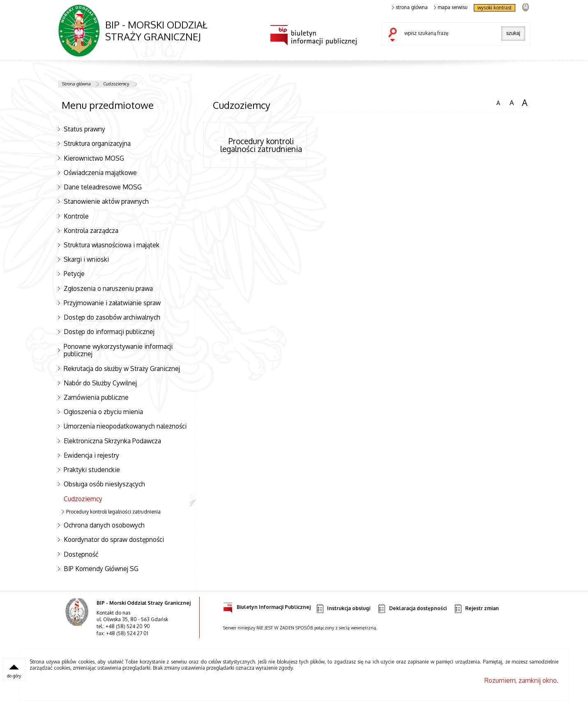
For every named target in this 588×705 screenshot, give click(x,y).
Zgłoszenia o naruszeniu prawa (108, 288)
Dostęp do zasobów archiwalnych (112, 317)
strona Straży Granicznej (525, 7)
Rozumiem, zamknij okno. (521, 680)
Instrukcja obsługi (343, 609)
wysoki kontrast (495, 8)
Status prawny (84, 129)
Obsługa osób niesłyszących (104, 484)
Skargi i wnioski (86, 259)
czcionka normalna (498, 102)
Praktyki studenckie (92, 470)
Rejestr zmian (476, 609)
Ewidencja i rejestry (91, 455)
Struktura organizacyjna (97, 143)
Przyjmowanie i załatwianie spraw (112, 303)
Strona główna (76, 84)
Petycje (74, 274)
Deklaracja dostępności (412, 609)
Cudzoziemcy (116, 84)
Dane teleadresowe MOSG (103, 187)
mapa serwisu (451, 7)
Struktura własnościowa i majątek (112, 245)
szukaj (394, 35)
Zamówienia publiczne (96, 397)
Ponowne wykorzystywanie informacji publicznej (118, 350)
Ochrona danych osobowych (104, 525)
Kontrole (76, 216)
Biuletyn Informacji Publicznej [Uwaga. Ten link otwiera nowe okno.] (267, 606)
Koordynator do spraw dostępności (114, 539)
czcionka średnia (512, 102)
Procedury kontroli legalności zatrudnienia (113, 512)
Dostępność (81, 554)
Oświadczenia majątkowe (100, 173)
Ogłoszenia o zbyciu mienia (103, 412)
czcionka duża (525, 103)
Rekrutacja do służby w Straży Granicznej (122, 369)
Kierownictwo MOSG (94, 158)
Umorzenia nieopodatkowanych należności (125, 426)
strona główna (410, 7)
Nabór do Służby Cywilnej (100, 383)
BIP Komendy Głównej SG (101, 569)
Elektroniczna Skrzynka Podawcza (112, 441)
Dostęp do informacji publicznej (109, 332)
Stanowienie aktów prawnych (106, 201)
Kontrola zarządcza (91, 230)
